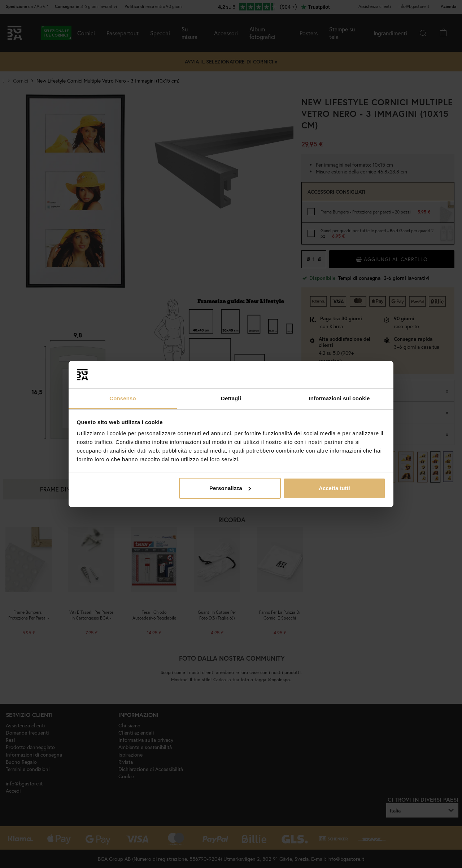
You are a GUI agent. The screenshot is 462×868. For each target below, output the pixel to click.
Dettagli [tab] (231, 398)
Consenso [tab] (123, 398)
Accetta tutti (334, 488)
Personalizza (230, 488)
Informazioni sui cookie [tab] (339, 398)
